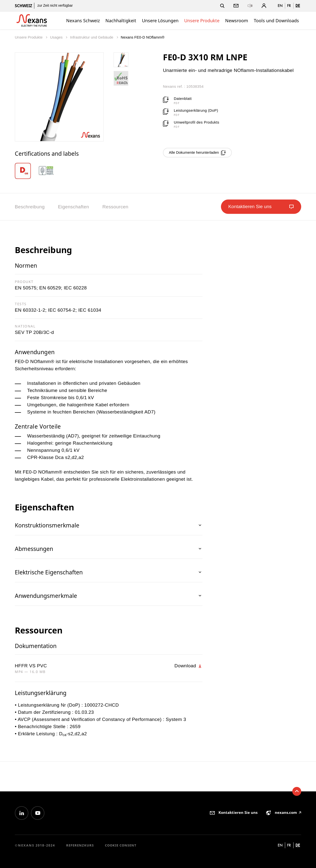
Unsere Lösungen (160, 21)
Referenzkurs (80, 845)
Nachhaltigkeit (121, 21)
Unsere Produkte (202, 21)
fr (289, 6)
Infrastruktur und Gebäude (92, 37)
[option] (26, 171)
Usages (57, 37)
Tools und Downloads (276, 21)
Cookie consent (121, 845)
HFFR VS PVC (31, 666)
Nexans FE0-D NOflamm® (143, 37)
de (298, 6)
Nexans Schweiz (83, 21)
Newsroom (237, 21)
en (280, 6)
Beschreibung (30, 207)
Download (188, 666)
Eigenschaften (74, 207)
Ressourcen (115, 207)
